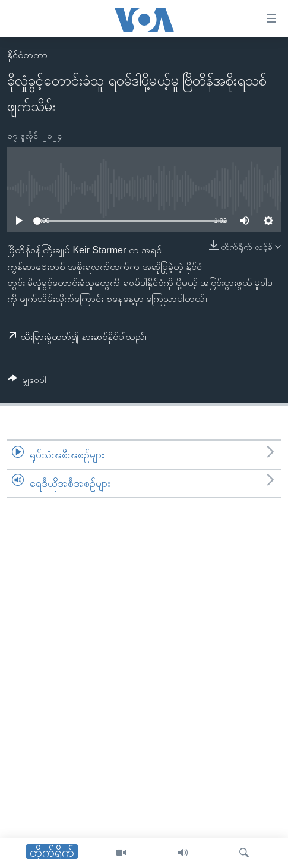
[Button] (27, 382)
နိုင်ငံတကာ (27, 55)
